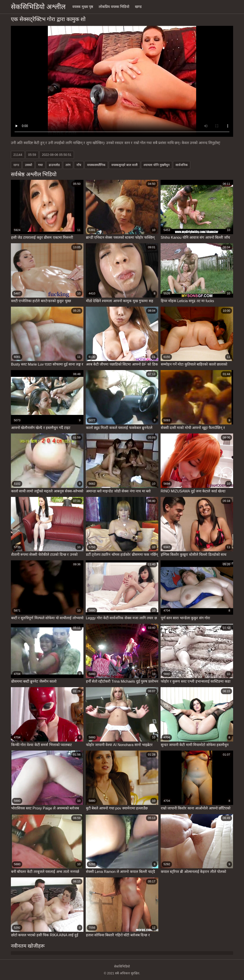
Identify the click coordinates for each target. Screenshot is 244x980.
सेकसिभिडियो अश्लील (38, 7)
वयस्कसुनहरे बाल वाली (124, 165)
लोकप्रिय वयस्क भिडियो (114, 7)
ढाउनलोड (54, 165)
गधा (40, 165)
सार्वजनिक (182, 165)
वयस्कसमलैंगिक (96, 165)
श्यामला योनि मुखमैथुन (157, 165)
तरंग (68, 165)
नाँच (79, 165)
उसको (29, 165)
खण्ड (138, 7)
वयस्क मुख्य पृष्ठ (83, 7)
